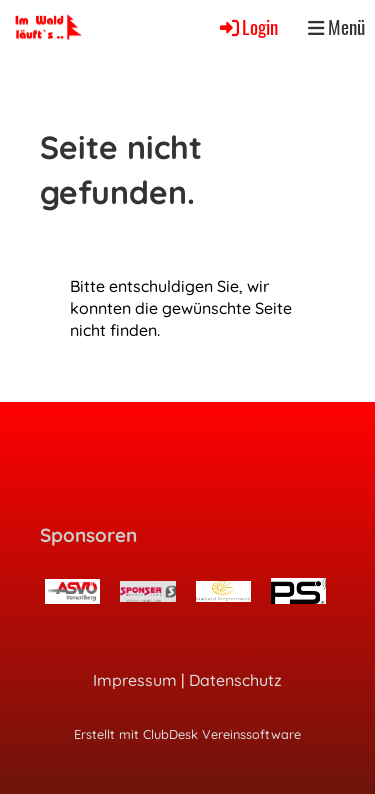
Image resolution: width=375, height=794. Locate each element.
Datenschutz (235, 680)
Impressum (135, 680)
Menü (336, 27)
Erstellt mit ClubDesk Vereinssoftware (187, 734)
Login (247, 26)
